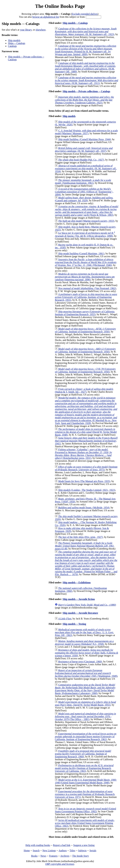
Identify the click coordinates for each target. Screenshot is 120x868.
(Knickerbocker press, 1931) (83, 454)
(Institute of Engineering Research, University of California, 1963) (84, 768)
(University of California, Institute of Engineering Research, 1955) (86, 297)
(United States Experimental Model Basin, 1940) (86, 781)
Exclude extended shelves (85, 14)
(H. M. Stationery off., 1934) (86, 169)
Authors (63, 851)
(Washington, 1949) (86, 673)
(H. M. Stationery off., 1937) (84, 150)
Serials (93, 851)
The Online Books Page (60, 6)
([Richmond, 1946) (86, 262)
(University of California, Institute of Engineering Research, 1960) (83, 754)
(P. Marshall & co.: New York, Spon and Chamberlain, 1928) (86, 410)
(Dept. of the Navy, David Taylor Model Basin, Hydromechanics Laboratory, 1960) (85, 689)
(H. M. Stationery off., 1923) (86, 31)
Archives (65, 856)
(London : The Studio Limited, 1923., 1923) (87, 490)
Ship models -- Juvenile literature (80, 613)
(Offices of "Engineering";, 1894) (84, 192)
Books (34, 856)
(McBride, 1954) (84, 508)
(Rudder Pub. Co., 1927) (81, 160)
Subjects (82, 851)
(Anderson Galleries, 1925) (84, 100)
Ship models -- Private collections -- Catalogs (86, 91)
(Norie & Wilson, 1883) (86, 211)
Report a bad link (62, 845)
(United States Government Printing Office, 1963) (85, 823)
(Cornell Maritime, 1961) (81, 253)
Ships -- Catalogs (17, 43)
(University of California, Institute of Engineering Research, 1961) (86, 737)
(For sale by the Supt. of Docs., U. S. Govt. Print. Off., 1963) (84, 632)
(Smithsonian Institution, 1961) (83, 182)
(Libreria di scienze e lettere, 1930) (86, 653)
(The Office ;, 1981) (85, 716)
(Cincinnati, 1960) (80, 662)
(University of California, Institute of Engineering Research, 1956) (85, 330)
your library (26, 30)
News (43, 856)
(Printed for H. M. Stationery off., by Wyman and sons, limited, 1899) (85, 50)
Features (53, 856)
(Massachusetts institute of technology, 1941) (86, 441)
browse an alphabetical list (46, 17)
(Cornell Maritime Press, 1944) (84, 139)
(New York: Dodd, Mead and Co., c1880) (87, 605)
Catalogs (12, 46)
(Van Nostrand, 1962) (87, 288)
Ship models (14, 40)
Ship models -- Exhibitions (77, 583)
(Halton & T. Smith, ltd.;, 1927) (84, 390)
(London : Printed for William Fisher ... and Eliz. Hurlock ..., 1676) (86, 563)
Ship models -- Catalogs (75, 23)
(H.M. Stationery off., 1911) (86, 80)
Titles (72, 851)
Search (36, 851)
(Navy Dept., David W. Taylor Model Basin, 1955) (85, 703)
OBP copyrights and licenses (60, 864)
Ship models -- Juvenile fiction (79, 599)
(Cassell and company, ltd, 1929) (84, 199)
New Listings (49, 851)
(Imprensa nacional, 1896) (85, 277)
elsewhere (41, 30)
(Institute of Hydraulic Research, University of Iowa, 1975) (86, 468)
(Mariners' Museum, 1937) (86, 132)
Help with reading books (38, 845)
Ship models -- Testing (74, 624)
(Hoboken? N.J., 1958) (84, 643)
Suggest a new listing (84, 845)
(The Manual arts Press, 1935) (84, 481)
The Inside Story (81, 856)
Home (27, 851)
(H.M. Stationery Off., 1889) (85, 67)
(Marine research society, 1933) (86, 221)
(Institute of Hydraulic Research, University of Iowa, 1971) (85, 794)
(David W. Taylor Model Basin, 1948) (86, 432)
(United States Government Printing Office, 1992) (85, 810)
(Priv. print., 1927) (80, 537)
